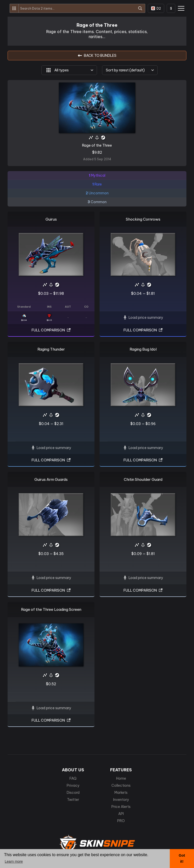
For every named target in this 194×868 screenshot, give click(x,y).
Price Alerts (121, 807)
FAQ (73, 778)
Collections (121, 785)
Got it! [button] (182, 858)
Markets (121, 793)
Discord (73, 793)
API (121, 814)
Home (121, 778)
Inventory (121, 800)
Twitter (73, 800)
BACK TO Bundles (97, 56)
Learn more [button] (14, 861)
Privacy (73, 785)
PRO (121, 821)
